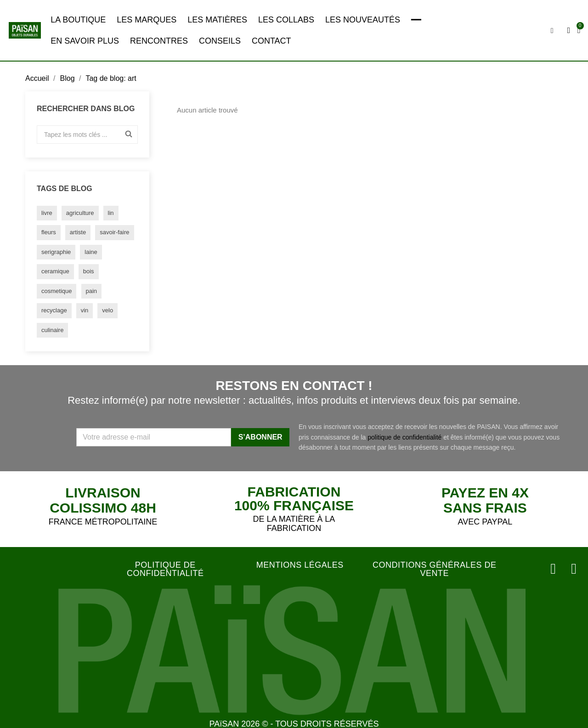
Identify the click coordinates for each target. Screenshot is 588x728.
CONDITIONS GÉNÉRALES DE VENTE (435, 569)
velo (107, 310)
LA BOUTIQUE (78, 20)
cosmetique (57, 291)
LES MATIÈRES (217, 20)
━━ (416, 20)
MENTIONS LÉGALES (300, 565)
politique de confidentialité (404, 437)
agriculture (80, 213)
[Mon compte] (569, 30)
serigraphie (56, 252)
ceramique (55, 271)
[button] (553, 31)
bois (89, 271)
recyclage (54, 310)
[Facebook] (574, 568)
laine (91, 252)
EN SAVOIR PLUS (85, 41)
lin (111, 213)
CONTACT (271, 41)
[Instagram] (555, 568)
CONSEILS (220, 41)
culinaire (52, 330)
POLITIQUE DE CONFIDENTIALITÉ (165, 569)
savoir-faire (114, 232)
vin (85, 310)
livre (47, 213)
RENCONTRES (159, 41)
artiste (78, 232)
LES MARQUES (147, 20)
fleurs (49, 232)
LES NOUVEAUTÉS (363, 20)
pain (92, 291)
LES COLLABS (286, 20)
